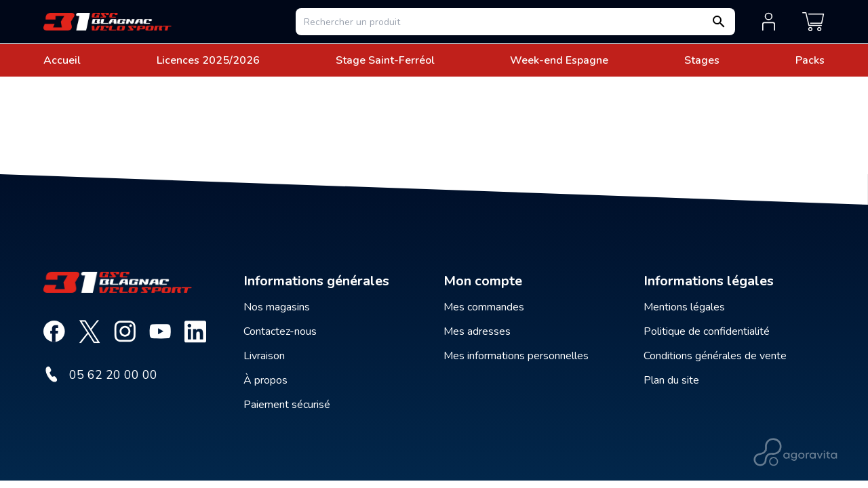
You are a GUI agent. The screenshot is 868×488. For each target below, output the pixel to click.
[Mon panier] (813, 22)
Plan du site (671, 380)
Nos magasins (277, 307)
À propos (265, 380)
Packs (810, 60)
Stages (702, 60)
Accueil (62, 60)
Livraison (264, 356)
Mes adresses (477, 331)
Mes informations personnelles (516, 356)
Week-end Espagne (559, 60)
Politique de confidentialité (707, 331)
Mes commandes (484, 307)
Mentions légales (684, 307)
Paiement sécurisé (287, 405)
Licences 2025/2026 (208, 60)
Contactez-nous (280, 331)
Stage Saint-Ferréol (385, 60)
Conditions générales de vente (715, 356)
